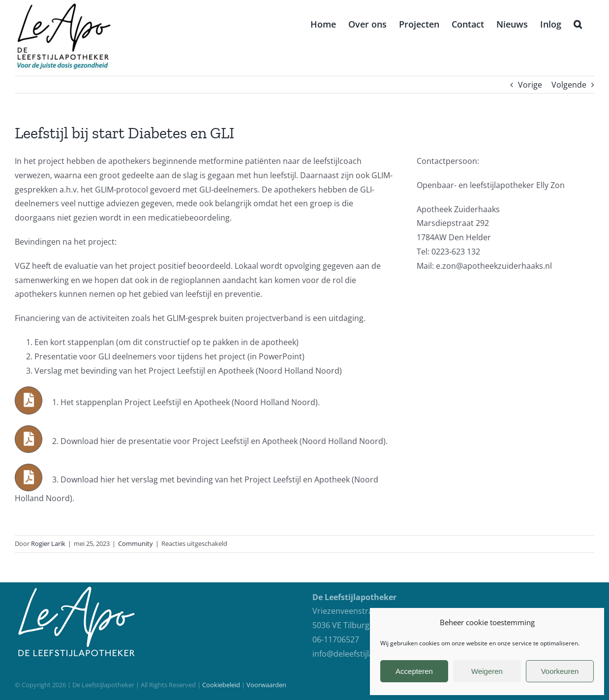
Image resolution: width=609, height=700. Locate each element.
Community (136, 543)
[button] (578, 23)
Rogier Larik (48, 543)
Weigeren (487, 671)
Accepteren (414, 671)
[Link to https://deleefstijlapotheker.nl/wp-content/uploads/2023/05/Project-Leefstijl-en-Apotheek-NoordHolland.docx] (29, 400)
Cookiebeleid (221, 685)
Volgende (569, 85)
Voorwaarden (266, 685)
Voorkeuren (560, 671)
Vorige (530, 85)
